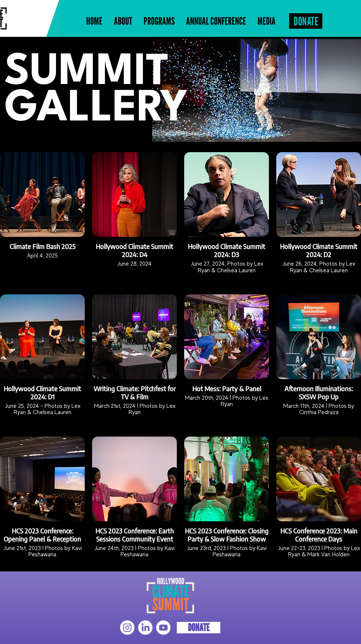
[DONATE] (306, 21)
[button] (159, 21)
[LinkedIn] (145, 628)
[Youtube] (163, 628)
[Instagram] (127, 628)
